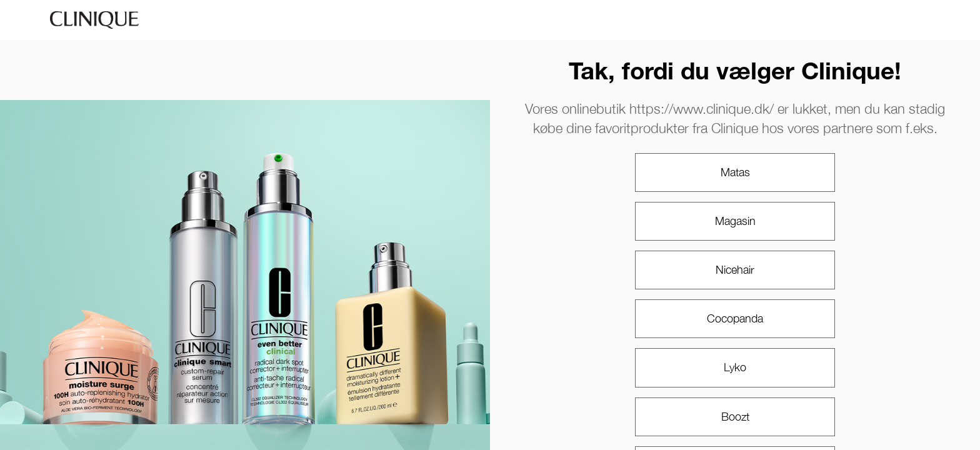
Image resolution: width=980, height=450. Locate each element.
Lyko (735, 367)
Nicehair (735, 270)
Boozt (735, 417)
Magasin (735, 221)
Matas (735, 172)
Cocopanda (735, 318)
